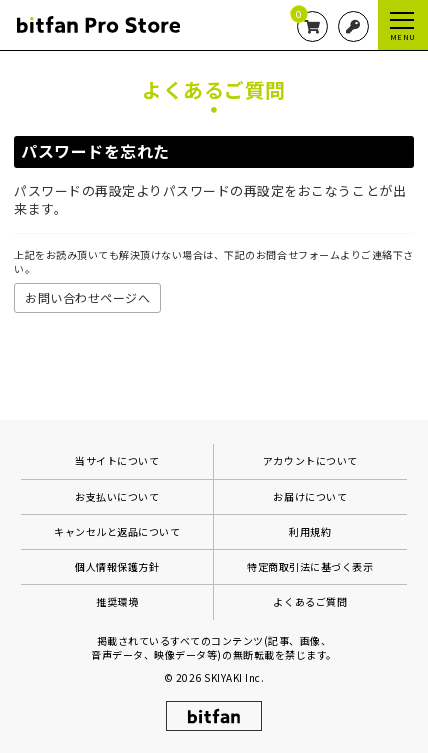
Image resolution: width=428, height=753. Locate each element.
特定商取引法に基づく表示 (310, 566)
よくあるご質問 (310, 601)
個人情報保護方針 (117, 566)
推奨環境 (117, 601)
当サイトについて (117, 460)
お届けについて (310, 496)
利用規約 (310, 531)
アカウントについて (310, 460)
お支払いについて (117, 496)
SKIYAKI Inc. (234, 677)
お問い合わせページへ (87, 297)
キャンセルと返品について (117, 531)
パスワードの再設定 (75, 190)
